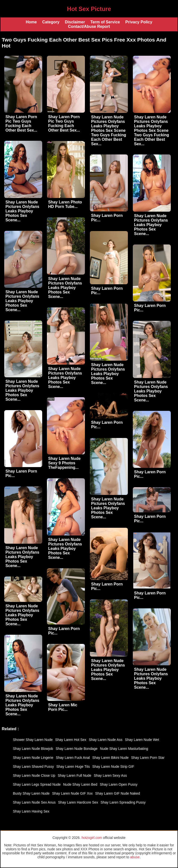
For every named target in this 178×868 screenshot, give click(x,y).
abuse (135, 857)
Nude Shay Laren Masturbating (124, 749)
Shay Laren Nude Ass (106, 740)
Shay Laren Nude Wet (142, 740)
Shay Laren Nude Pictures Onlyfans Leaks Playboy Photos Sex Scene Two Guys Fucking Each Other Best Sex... (109, 130)
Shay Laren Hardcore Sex (78, 802)
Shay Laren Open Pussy (119, 784)
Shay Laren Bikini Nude (110, 758)
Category (51, 22)
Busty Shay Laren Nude (31, 793)
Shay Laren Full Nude (74, 775)
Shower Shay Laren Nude (33, 740)
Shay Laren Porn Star (148, 758)
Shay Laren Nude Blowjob (33, 749)
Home (31, 22)
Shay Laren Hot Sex (71, 740)
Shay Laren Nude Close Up (34, 775)
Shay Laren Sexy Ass (110, 775)
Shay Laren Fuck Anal (73, 758)
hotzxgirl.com (92, 838)
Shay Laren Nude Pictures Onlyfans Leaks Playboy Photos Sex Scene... (22, 211)
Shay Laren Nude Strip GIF (113, 767)
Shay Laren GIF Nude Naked (118, 793)
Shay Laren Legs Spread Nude (37, 784)
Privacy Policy (139, 22)
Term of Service (105, 22)
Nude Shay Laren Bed (80, 784)
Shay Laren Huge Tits (73, 767)
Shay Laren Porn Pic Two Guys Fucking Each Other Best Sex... (21, 123)
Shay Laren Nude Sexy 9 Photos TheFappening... (64, 463)
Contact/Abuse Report (89, 26)
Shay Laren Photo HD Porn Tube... (65, 204)
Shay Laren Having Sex (31, 811)
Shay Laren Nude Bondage (77, 749)
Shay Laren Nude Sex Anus (34, 802)
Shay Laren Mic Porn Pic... (63, 707)
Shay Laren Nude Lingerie (33, 758)
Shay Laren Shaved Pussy (33, 767)
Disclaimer (75, 22)
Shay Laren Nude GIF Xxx (72, 793)
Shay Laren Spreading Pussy (123, 802)
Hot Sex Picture (89, 9)
